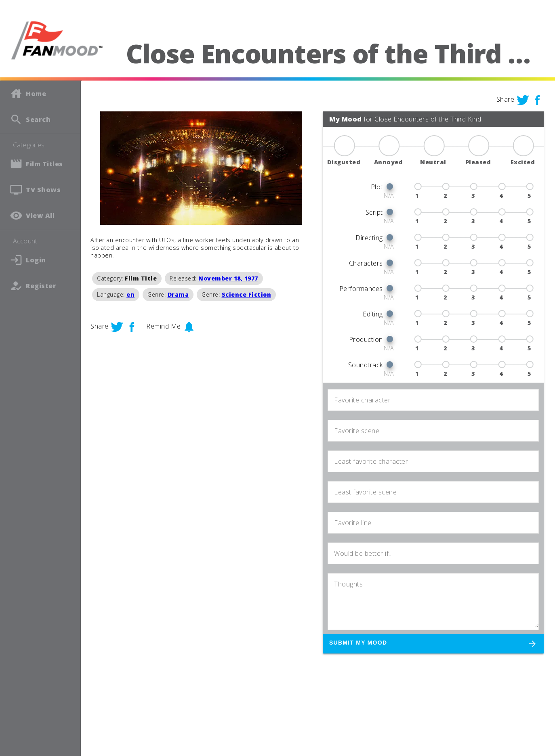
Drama (178, 294)
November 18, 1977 (228, 278)
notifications (189, 327)
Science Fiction (247, 294)
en (130, 294)
